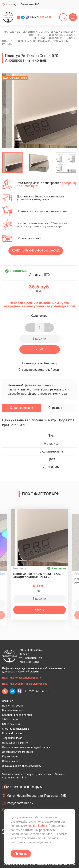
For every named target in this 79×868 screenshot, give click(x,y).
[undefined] (7, 111)
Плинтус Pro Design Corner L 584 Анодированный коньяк (37, 576)
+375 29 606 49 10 (37, 691)
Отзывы (60, 774)
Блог (25, 778)
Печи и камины (11, 761)
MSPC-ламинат (11, 724)
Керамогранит (11, 757)
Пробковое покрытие (15, 743)
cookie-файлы (37, 826)
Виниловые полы (12, 710)
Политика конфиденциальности (22, 678)
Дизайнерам (44, 774)
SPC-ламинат (10, 720)
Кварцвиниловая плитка (17, 715)
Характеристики (21, 408)
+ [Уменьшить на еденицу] (49, 328)
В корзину (40, 339)
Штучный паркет (12, 733)
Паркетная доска (12, 706)
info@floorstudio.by (20, 803)
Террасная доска (12, 738)
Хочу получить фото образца (36, 250)
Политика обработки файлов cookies (25, 684)
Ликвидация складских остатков (22, 766)
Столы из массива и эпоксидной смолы (26, 747)
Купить (40, 349)
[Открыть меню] (73, 17)
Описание (55, 408)
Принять (21, 854)
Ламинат (7, 701)
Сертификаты (10, 778)
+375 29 (41, 17)
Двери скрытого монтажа (18, 752)
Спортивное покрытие (15, 729)
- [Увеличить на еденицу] (30, 328)
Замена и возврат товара (18, 774)
